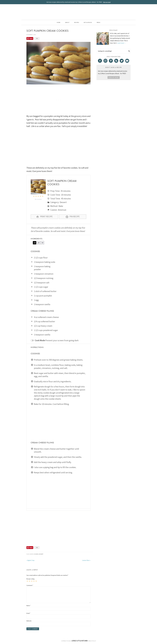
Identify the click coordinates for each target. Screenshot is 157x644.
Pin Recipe (73, 217)
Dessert (41, 554)
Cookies (36, 554)
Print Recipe (44, 217)
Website (29, 621)
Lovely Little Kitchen (78, 12)
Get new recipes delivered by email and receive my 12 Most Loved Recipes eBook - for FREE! (78, 2)
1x (35, 243)
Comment (30, 585)
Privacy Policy (92, 641)
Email (28, 613)
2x (38, 243)
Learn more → (122, 43)
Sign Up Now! (114, 77)
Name (29, 606)
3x (42, 243)
